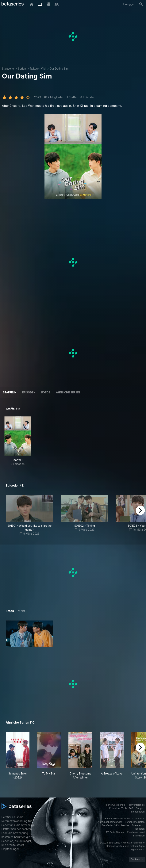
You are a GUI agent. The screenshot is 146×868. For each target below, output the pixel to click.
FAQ (131, 808)
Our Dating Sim (59, 69)
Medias (125, 825)
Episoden (29, 392)
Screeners (137, 825)
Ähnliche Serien (68, 392)
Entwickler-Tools (118, 808)
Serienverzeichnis (116, 805)
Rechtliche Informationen (118, 818)
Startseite (8, 69)
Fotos (46, 392)
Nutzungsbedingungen (110, 822)
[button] (29, 634)
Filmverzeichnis (136, 805)
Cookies (138, 818)
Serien (22, 69)
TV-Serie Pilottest (115, 832)
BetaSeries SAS (110, 825)
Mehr (21, 611)
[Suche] (141, 4)
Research (140, 829)
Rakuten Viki (38, 69)
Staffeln (10, 392)
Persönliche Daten (135, 822)
